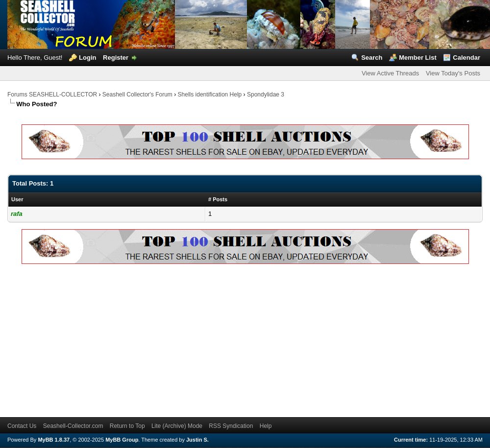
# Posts (218, 199)
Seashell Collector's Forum (137, 94)
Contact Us (22, 426)
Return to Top (127, 426)
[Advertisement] (135, 339)
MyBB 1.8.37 (54, 440)
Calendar (466, 58)
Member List (418, 58)
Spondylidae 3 (266, 94)
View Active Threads (390, 73)
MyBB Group (122, 440)
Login (87, 58)
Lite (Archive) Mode (177, 426)
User (17, 199)
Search (372, 58)
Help (266, 426)
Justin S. (197, 440)
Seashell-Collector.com (73, 426)
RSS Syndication (231, 426)
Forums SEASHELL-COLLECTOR (52, 94)
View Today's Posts (453, 73)
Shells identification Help (210, 94)
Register (116, 58)
